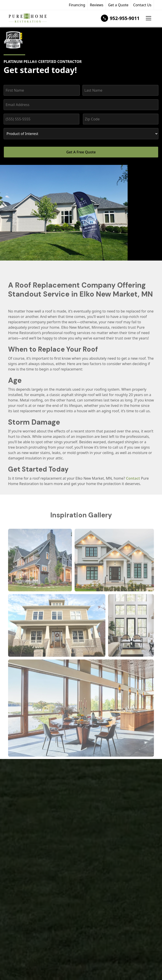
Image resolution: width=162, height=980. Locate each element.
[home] (28, 18)
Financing (77, 5)
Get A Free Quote (81, 152)
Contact (133, 483)
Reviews (97, 5)
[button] (149, 18)
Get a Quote (118, 5)
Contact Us (142, 5)
